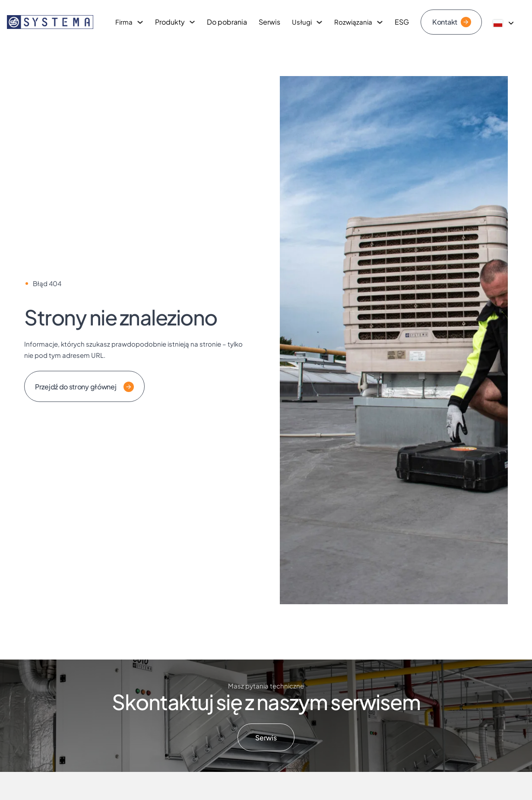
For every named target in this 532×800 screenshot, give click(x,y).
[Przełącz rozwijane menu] (140, 22)
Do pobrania (227, 22)
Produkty (170, 22)
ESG (402, 22)
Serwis (269, 22)
